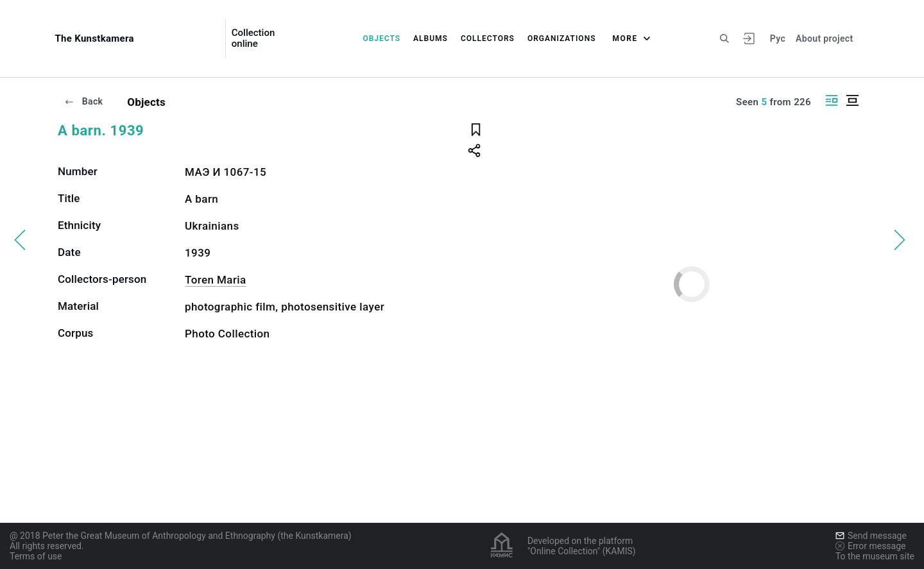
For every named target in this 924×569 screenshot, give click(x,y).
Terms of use (36, 556)
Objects (381, 38)
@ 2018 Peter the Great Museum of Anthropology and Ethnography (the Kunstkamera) (181, 536)
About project (824, 38)
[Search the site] (724, 38)
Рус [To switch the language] (778, 38)
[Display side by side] (832, 100)
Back (83, 101)
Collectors (488, 38)
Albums (431, 38)
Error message (871, 546)
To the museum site (875, 556)
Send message (871, 536)
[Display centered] (852, 100)
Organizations (562, 38)
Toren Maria (216, 280)
